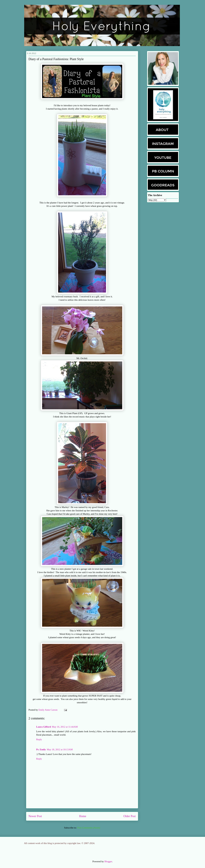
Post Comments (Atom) (89, 828)
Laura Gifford (44, 727)
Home (83, 816)
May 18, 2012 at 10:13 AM (60, 749)
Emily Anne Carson (48, 710)
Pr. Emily (41, 749)
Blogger (108, 861)
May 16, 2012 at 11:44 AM (65, 727)
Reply (39, 739)
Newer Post (35, 816)
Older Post (130, 816)
